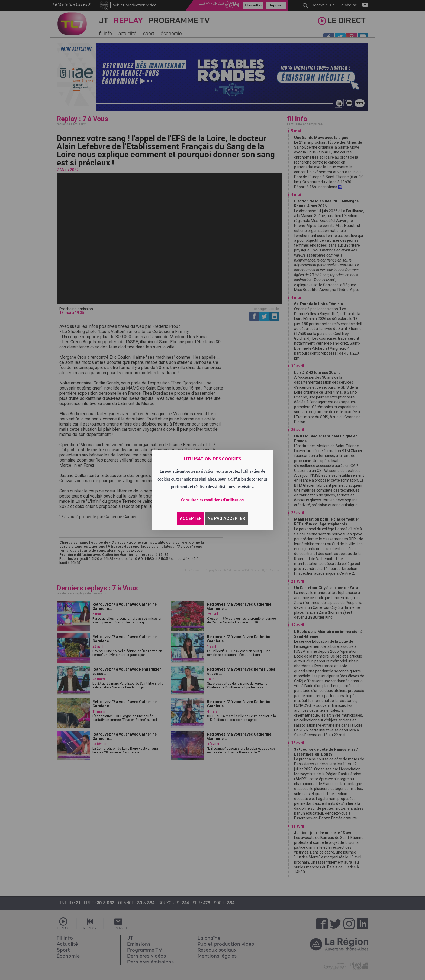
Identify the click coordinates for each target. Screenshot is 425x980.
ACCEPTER (191, 518)
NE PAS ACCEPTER (226, 518)
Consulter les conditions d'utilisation (213, 500)
